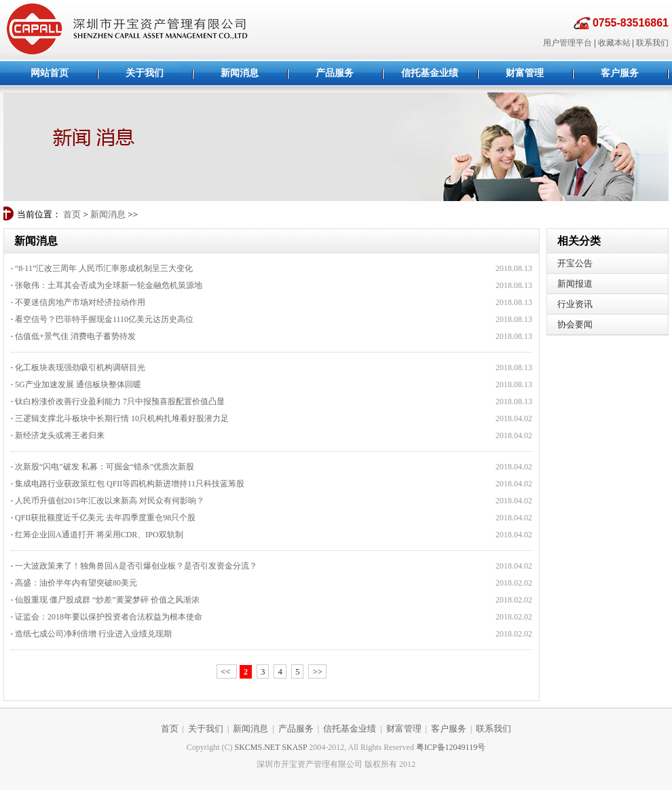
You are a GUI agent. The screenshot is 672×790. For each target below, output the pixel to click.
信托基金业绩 (350, 729)
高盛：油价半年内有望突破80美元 (76, 583)
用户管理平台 (567, 43)
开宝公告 (575, 263)
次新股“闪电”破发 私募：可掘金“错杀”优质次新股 (105, 467)
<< (227, 671)
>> (317, 671)
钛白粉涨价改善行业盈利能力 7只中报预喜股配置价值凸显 (120, 401)
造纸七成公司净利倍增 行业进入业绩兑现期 (93, 634)
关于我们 (206, 729)
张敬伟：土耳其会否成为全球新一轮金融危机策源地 (109, 285)
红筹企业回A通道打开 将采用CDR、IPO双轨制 (99, 535)
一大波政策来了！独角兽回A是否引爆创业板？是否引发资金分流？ (136, 566)
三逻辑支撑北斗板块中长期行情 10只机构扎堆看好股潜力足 (122, 418)
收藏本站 (614, 43)
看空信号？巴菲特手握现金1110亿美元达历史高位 (104, 319)
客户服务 (449, 729)
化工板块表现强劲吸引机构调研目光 (80, 367)
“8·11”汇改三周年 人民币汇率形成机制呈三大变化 (104, 268)
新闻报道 (575, 284)
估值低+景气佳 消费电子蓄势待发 (75, 336)
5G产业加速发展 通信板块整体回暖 (78, 384)
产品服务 (296, 729)
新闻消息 (108, 214)
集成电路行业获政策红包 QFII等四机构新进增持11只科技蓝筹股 (130, 484)
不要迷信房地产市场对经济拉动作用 (80, 302)
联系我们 (652, 43)
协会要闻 (575, 324)
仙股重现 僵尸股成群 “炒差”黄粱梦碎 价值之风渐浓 (107, 600)
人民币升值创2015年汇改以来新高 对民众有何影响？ (110, 501)
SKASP (294, 747)
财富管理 (404, 729)
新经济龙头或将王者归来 (60, 435)
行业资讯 (575, 304)
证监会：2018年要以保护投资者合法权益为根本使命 (109, 617)
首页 (72, 214)
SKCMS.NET (258, 747)
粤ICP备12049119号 (451, 747)
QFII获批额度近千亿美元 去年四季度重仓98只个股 (105, 518)
